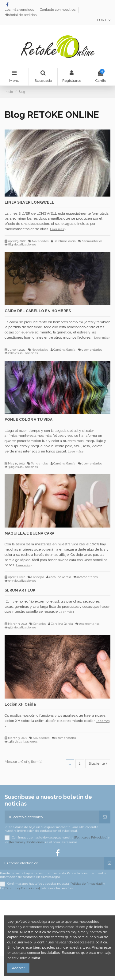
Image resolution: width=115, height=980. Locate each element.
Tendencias (40, 463)
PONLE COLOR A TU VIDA (29, 420)
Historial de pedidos (21, 15)
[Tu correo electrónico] (52, 817)
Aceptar (18, 968)
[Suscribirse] (105, 817)
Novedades (40, 241)
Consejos (38, 577)
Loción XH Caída (20, 704)
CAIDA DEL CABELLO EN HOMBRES (38, 311)
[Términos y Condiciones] (27, 842)
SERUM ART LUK (20, 590)
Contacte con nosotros (58, 10)
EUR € (104, 20)
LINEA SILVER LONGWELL (29, 202)
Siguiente (98, 763)
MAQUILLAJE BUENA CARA (29, 533)
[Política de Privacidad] (91, 837)
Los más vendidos (20, 10)
